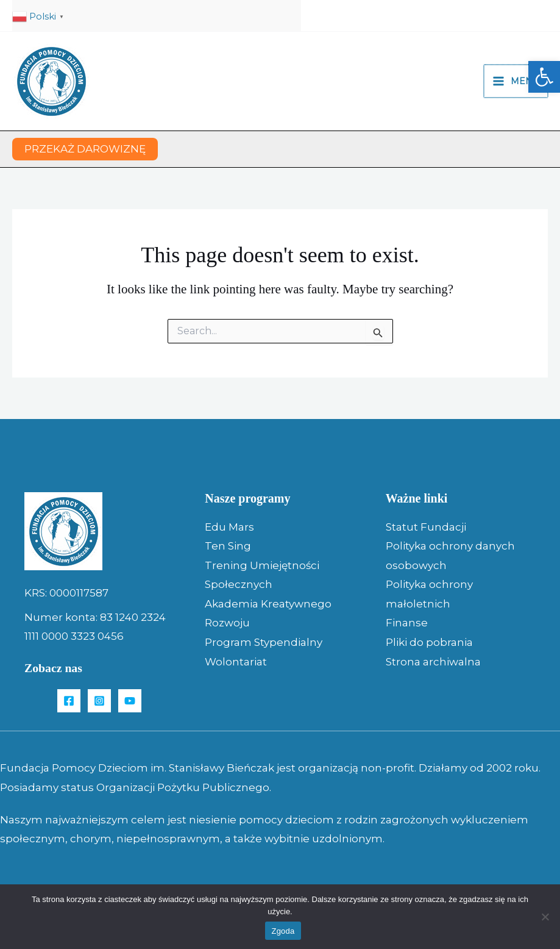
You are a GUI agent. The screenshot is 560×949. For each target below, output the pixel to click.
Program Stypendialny (264, 642)
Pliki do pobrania (429, 642)
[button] (544, 77)
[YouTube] (130, 701)
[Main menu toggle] (516, 81)
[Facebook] (69, 701)
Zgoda (283, 931)
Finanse (407, 623)
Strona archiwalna (433, 662)
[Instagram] (99, 701)
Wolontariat (236, 662)
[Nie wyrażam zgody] (545, 917)
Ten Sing (228, 546)
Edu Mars (229, 527)
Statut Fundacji (426, 527)
